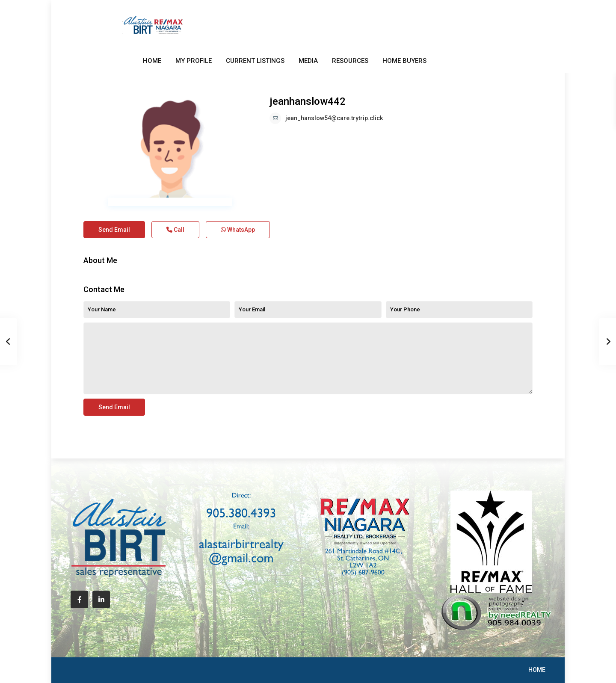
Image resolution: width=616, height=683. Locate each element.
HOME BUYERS (404, 61)
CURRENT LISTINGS (255, 61)
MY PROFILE (194, 61)
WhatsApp (238, 230)
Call (175, 230)
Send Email (114, 230)
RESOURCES (350, 61)
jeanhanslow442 (308, 101)
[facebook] (79, 599)
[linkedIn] (101, 599)
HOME (152, 61)
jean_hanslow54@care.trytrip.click (334, 118)
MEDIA (308, 61)
